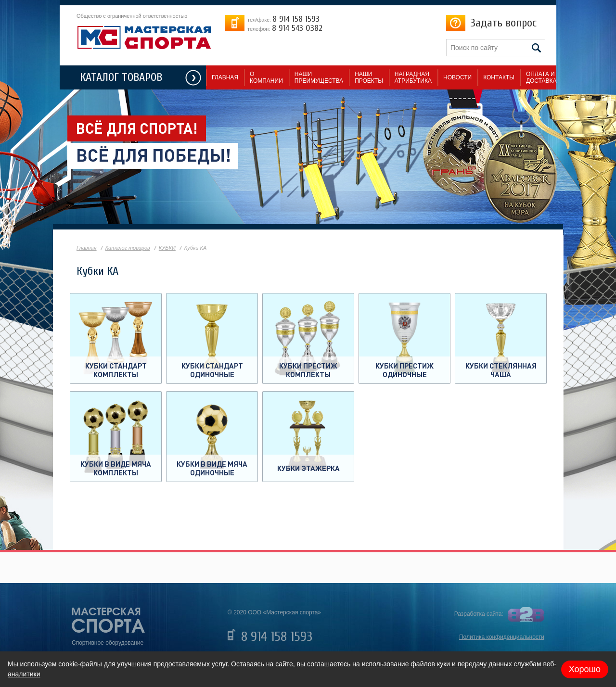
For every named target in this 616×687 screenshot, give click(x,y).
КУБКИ (167, 248)
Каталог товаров (128, 248)
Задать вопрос (503, 23)
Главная (87, 248)
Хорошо (585, 669)
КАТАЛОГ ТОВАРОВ (121, 77)
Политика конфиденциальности (502, 637)
